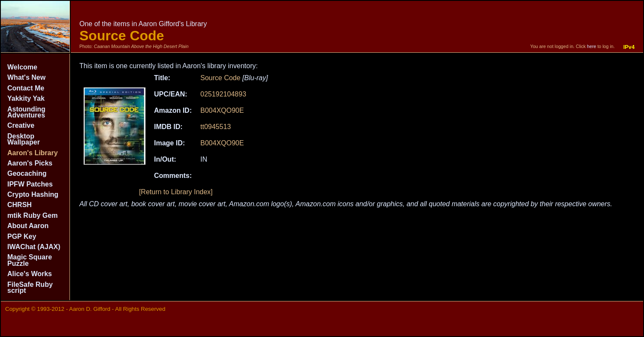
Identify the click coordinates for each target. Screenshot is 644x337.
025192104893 (223, 94)
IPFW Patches (30, 184)
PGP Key (22, 236)
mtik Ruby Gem (32, 215)
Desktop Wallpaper (24, 139)
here (591, 46)
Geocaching (27, 173)
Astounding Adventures (26, 112)
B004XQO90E (222, 110)
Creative (21, 125)
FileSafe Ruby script (30, 287)
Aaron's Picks (30, 163)
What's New (26, 77)
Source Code (220, 78)
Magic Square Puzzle (30, 260)
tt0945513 (216, 127)
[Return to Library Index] (176, 192)
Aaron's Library (33, 153)
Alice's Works (30, 274)
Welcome (22, 67)
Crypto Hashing (33, 194)
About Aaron (28, 226)
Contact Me (26, 88)
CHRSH (20, 205)
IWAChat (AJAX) (34, 247)
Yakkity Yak (26, 98)
